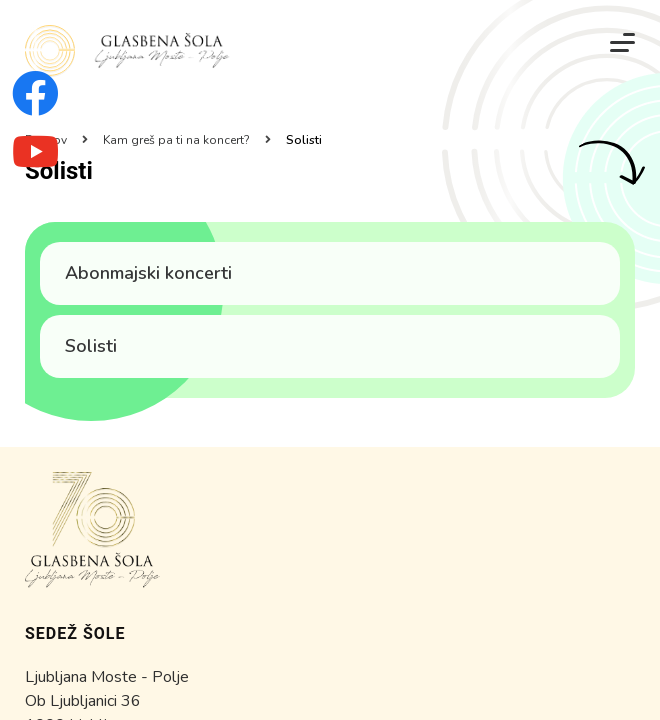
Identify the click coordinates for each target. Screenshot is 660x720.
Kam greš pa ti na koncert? (176, 140)
